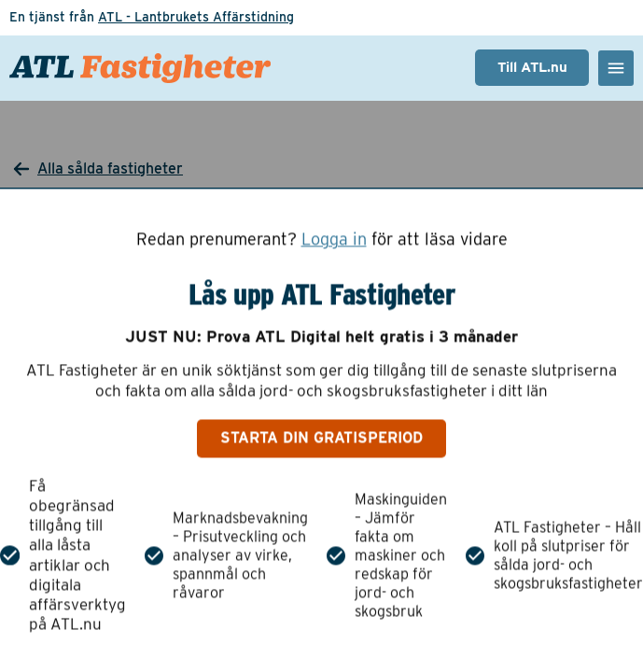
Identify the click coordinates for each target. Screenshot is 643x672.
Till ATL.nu (532, 67)
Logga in (334, 239)
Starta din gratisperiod (321, 438)
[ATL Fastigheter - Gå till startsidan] (140, 68)
